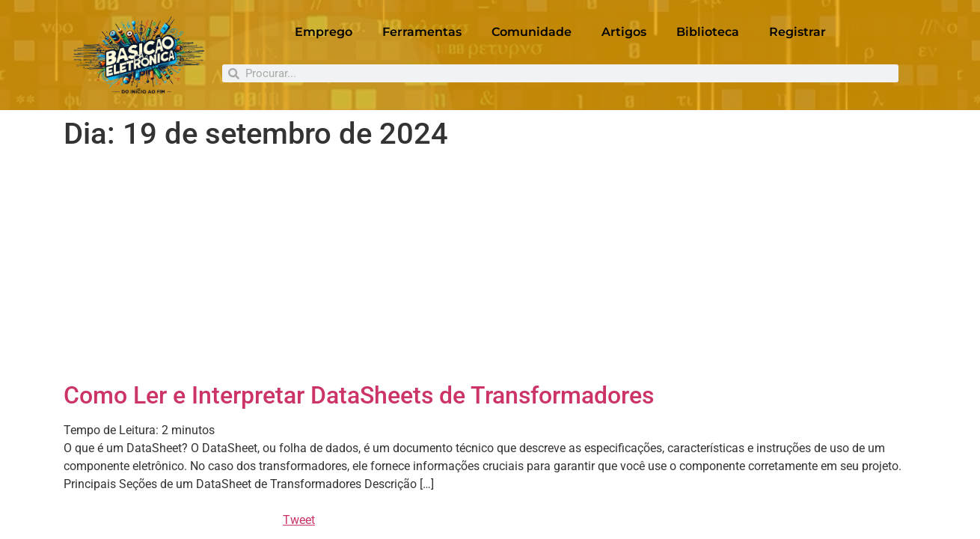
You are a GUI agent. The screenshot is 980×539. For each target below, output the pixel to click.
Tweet (299, 520)
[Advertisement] (490, 269)
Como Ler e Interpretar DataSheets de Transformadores (359, 395)
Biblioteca (708, 32)
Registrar (797, 32)
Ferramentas (422, 32)
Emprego (324, 32)
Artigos (624, 32)
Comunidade (532, 32)
